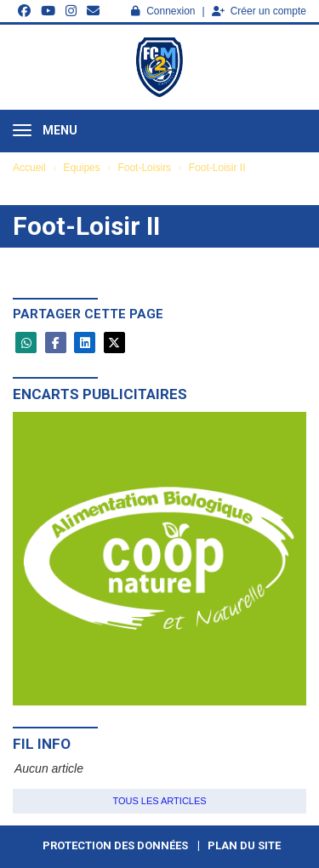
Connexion (163, 11)
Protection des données (115, 845)
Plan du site (244, 845)
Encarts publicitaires (100, 394)
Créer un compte (259, 11)
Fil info (42, 744)
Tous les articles (159, 801)
